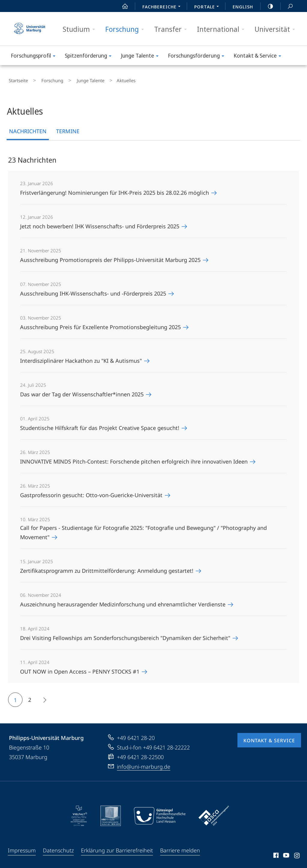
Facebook (275, 854)
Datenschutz (58, 848)
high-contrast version (267, 6)
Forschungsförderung (198, 57)
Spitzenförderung (90, 57)
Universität (277, 29)
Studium (81, 29)
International (223, 29)
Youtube (286, 854)
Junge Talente (142, 57)
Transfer (172, 29)
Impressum (22, 848)
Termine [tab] (68, 128)
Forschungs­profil (35, 57)
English (243, 7)
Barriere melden (180, 848)
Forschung (127, 29)
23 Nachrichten (32, 157)
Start (122, 6)
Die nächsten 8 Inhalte (42, 698)
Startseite (17, 79)
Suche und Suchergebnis (287, 6)
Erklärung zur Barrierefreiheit (117, 848)
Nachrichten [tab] (28, 128)
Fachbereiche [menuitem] (163, 7)
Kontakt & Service (259, 57)
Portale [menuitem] (208, 7)
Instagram (297, 854)
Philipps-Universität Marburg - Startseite (30, 29)
